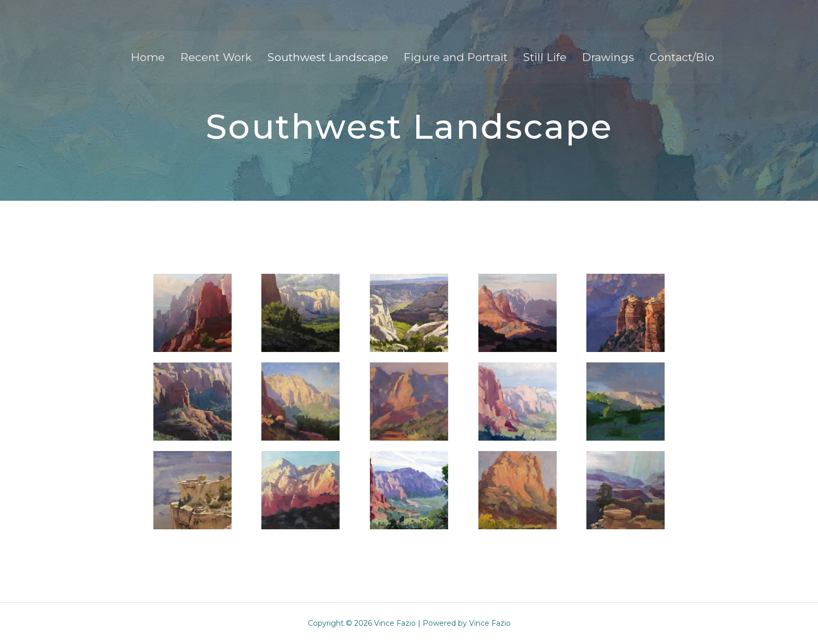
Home (148, 57)
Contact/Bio (682, 57)
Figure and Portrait (456, 57)
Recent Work (216, 57)
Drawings (608, 57)
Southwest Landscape (328, 57)
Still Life (545, 57)
